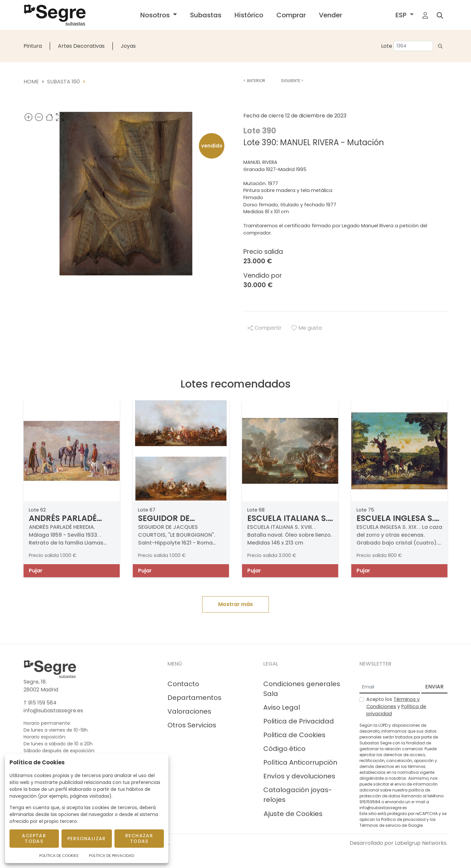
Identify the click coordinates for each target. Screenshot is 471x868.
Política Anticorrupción (300, 762)
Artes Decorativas (81, 46)
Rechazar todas (139, 838)
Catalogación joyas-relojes (298, 795)
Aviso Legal (282, 707)
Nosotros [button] (156, 15)
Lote (387, 46)
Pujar (36, 571)
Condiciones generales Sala (302, 689)
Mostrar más (235, 604)
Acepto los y (396, 706)
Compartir (265, 328)
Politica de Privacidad (299, 721)
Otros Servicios (192, 725)
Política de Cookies (59, 856)
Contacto (183, 684)
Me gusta (307, 328)
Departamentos (194, 698)
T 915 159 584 (40, 703)
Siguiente (292, 81)
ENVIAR (434, 687)
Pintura (33, 46)
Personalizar (87, 839)
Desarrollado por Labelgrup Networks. (399, 843)
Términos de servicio (380, 825)
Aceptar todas (34, 838)
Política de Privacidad (112, 856)
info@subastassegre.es (53, 711)
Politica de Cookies (294, 735)
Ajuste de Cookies (293, 814)
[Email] (390, 687)
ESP (402, 15)
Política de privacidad (403, 819)
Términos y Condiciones (393, 703)
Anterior (254, 81)
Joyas (128, 46)
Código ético (284, 749)
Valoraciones (189, 711)
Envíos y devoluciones (299, 776)
